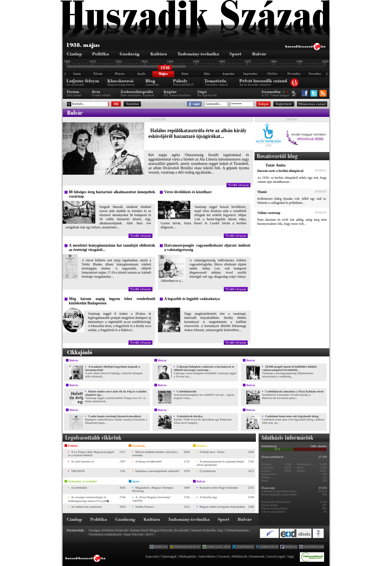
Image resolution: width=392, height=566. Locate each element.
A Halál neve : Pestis (212, 452)
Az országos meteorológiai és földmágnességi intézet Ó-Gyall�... (90, 499)
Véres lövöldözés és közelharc (188, 192)
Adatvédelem (207, 556)
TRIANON (78, 471)
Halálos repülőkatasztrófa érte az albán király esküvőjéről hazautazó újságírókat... (197, 133)
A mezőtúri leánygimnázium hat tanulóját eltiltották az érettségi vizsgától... (112, 248)
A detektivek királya (190, 416)
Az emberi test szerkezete (86, 507)
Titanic (262, 192)
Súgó (291, 556)
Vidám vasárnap (269, 213)
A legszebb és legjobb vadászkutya (192, 299)
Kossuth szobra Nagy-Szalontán (219, 488)
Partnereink (257, 556)
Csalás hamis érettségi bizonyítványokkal (114, 416)
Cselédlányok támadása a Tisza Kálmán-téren (294, 391)
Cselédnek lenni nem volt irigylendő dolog (292, 416)
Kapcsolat (152, 556)
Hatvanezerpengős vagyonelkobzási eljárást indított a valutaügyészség (207, 248)
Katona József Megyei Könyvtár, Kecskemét (160, 530)
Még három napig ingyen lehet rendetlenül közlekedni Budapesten (112, 301)
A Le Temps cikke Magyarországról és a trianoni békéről (91, 453)
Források (224, 556)
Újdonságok (169, 556)
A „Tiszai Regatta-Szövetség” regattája (152, 499)
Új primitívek (208, 471)
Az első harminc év (83, 461)
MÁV (150, 534)
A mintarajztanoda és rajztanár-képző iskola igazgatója (220, 463)
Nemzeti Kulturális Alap (207, 530)
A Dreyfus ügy (208, 497)
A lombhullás (79, 488)
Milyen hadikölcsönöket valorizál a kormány (155, 453)
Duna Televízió (134, 534)
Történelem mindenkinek (105, 534)
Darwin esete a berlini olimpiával (280, 171)
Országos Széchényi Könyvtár (108, 530)
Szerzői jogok (276, 556)
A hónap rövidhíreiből (148, 461)
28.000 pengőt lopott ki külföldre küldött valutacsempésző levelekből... (290, 368)
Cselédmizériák (187, 391)
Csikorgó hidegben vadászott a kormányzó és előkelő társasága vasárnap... (204, 368)
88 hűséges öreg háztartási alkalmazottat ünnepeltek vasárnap (112, 194)
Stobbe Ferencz (145, 507)
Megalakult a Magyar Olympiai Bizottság (153, 489)
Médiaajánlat (187, 556)
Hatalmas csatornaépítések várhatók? (157, 471)
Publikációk (239, 556)
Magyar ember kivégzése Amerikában (222, 507)
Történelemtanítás (237, 530)
